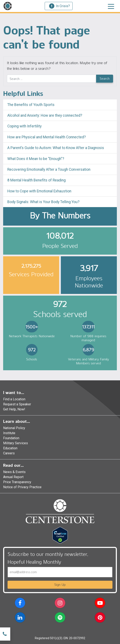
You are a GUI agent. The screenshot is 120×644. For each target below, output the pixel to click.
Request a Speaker (17, 404)
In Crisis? (59, 6)
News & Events (14, 472)
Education (10, 448)
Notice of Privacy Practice (22, 487)
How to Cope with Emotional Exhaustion (39, 191)
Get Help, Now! (14, 409)
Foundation (11, 438)
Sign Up (60, 585)
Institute (9, 433)
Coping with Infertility (24, 126)
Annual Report (13, 477)
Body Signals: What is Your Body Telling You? (43, 202)
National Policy (14, 428)
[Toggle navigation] (111, 6)
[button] (20, 604)
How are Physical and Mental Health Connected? (47, 137)
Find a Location (14, 399)
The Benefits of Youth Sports (31, 105)
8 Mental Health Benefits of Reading (37, 180)
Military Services (16, 443)
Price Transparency (17, 482)
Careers (9, 453)
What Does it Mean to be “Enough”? (36, 159)
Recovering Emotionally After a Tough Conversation (49, 169)
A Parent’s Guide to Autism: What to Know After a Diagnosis (56, 148)
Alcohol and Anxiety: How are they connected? (45, 115)
